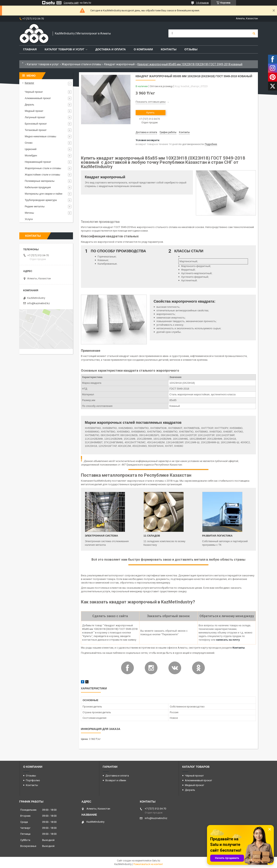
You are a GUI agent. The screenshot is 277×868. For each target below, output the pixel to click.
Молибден (31, 155)
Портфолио (33, 780)
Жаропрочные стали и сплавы (81, 64)
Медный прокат (34, 111)
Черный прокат (34, 92)
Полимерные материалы (40, 181)
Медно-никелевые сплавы (41, 136)
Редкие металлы (35, 206)
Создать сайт (71, 3)
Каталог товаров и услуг (64, 49)
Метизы (29, 213)
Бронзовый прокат (36, 124)
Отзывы (191, 49)
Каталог (30, 83)
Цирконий (31, 149)
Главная (30, 49)
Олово (29, 143)
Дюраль (30, 105)
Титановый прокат (36, 130)
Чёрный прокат (194, 776)
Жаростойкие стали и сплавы (43, 175)
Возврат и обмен (116, 780)
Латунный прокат (35, 117)
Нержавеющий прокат (38, 162)
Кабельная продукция (38, 187)
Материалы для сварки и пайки (44, 194)
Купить (150, 113)
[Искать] (254, 33)
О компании (143, 49)
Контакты (169, 49)
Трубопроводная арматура (41, 200)
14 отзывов (202, 3)
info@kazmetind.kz (38, 303)
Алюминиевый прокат (38, 98)
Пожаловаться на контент (148, 864)
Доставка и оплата (110, 49)
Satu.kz (156, 861)
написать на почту (228, 640)
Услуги (29, 219)
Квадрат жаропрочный (119, 64)
